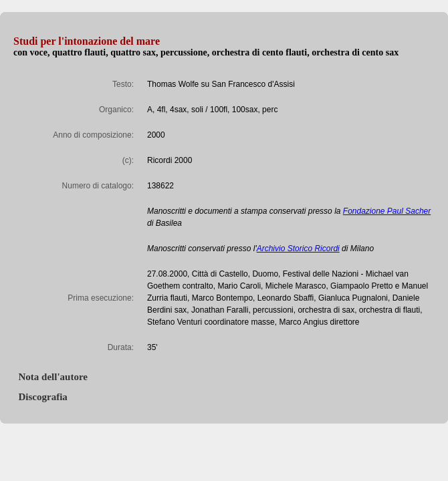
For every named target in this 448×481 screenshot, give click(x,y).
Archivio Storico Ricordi (298, 249)
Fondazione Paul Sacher (387, 211)
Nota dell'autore (50, 377)
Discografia (40, 397)
